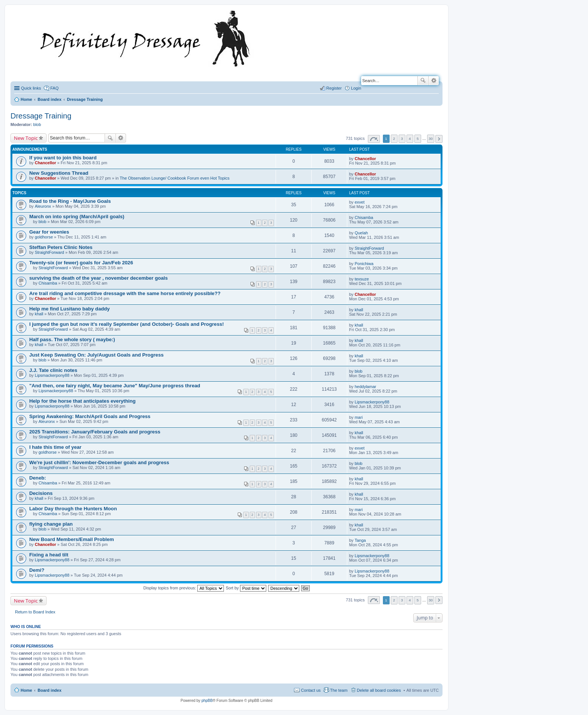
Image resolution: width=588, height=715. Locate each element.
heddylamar (365, 387)
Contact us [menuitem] (311, 690)
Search (423, 81)
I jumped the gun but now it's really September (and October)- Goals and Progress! (127, 324)
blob (37, 124)
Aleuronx (43, 206)
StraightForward (49, 252)
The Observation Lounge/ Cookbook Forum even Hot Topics (175, 178)
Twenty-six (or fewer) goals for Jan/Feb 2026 (81, 263)
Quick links (31, 88)
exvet (360, 202)
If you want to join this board (63, 158)
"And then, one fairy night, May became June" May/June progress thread (115, 386)
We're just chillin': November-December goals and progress (99, 462)
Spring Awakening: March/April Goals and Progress (90, 416)
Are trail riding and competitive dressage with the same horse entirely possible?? (125, 293)
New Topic (26, 138)
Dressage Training (41, 116)
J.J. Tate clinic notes (53, 370)
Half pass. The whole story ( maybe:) (72, 340)
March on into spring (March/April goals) (77, 217)
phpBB (207, 701)
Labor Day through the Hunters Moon (73, 509)
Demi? (37, 570)
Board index (49, 690)
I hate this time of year (55, 447)
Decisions (41, 493)
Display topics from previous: (184, 588)
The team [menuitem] (339, 690)
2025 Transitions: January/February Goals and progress (95, 432)
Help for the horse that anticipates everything (82, 401)
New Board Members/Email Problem (72, 539)
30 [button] (431, 139)
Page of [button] (374, 139)
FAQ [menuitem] (54, 88)
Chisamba (364, 217)
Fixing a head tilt (49, 555)
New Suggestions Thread (59, 173)
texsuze (362, 279)
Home (26, 690)
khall (39, 314)
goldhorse (44, 237)
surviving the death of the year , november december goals (98, 278)
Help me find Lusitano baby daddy (70, 309)
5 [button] (418, 139)
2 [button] (394, 139)
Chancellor (46, 163)
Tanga (360, 540)
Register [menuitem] (334, 88)
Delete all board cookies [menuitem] (379, 690)
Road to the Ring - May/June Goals (70, 201)
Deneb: (38, 478)
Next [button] (439, 139)
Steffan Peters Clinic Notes (61, 247)
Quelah (361, 233)
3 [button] (402, 139)
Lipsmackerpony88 (52, 375)
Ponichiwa (364, 264)
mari (359, 417)
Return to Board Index (35, 612)
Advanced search (434, 81)
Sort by (246, 588)
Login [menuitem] (356, 88)
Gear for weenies (49, 232)
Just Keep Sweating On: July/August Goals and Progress (96, 355)
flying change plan (51, 524)
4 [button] (410, 139)
